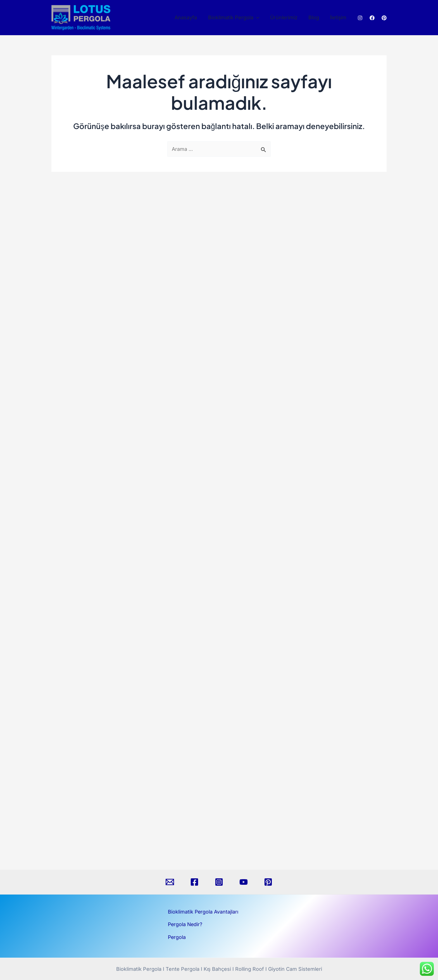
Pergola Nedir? (186, 924)
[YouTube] (244, 882)
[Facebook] (372, 18)
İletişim (339, 17)
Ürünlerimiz (286, 17)
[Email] (170, 882)
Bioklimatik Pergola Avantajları (203, 912)
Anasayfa (190, 17)
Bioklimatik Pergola (237, 18)
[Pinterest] (384, 18)
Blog (315, 17)
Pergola (177, 937)
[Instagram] (360, 18)
